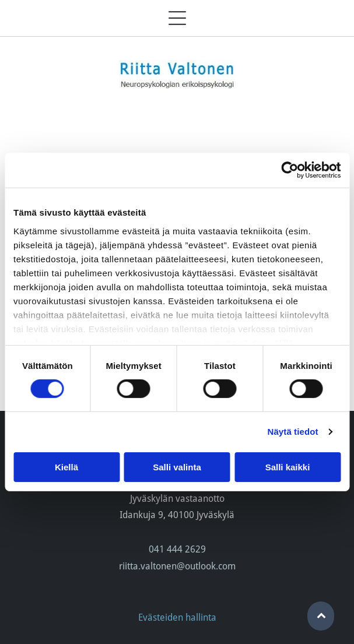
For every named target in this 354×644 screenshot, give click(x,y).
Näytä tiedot (293, 432)
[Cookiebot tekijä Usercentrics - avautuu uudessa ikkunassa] (290, 170)
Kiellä (66, 467)
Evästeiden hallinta (177, 617)
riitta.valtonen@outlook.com (177, 566)
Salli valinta (177, 467)
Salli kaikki (288, 467)
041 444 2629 (177, 549)
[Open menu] (177, 18)
